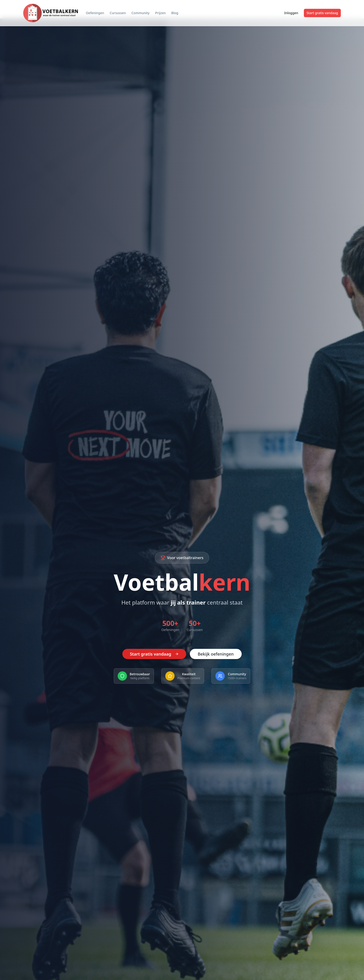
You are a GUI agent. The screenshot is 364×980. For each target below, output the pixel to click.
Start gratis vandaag (322, 13)
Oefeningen (95, 13)
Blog (175, 13)
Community (140, 13)
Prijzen (160, 13)
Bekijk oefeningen (216, 654)
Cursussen (118, 13)
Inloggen (291, 13)
